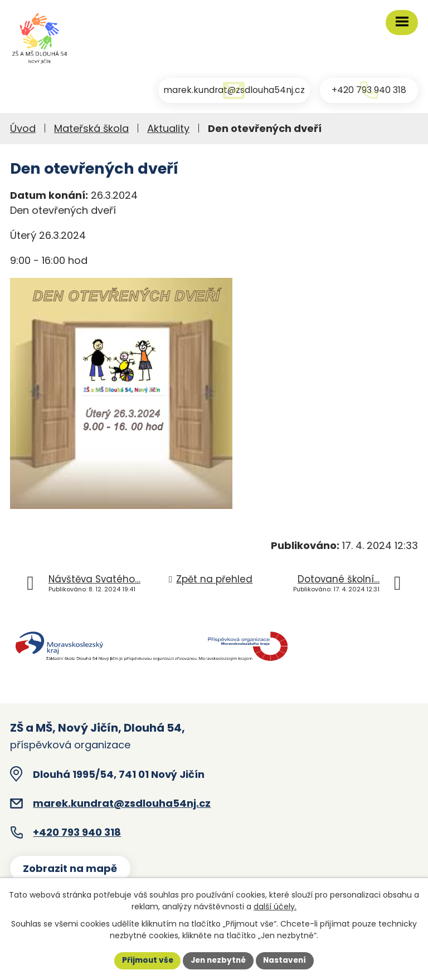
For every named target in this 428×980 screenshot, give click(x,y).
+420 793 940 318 (77, 835)
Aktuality (168, 131)
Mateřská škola (91, 131)
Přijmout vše (145, 960)
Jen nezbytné (218, 960)
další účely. (275, 906)
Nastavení (288, 960)
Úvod (23, 131)
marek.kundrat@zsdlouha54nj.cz (122, 806)
